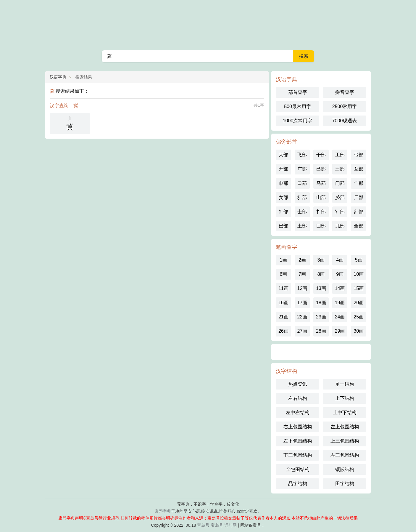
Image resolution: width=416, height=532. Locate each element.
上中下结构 (345, 412)
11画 (283, 288)
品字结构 (298, 484)
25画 (359, 317)
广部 (302, 169)
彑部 (359, 169)
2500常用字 (345, 106)
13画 (321, 288)
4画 (340, 260)
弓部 (359, 155)
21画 (283, 317)
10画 (359, 274)
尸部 (359, 197)
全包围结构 (298, 469)
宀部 (359, 183)
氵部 (340, 212)
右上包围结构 (298, 427)
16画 (283, 303)
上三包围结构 (345, 441)
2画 (302, 260)
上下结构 (345, 398)
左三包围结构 (345, 455)
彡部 (340, 197)
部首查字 (298, 92)
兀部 (340, 226)
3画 (321, 260)
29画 (340, 331)
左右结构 (298, 398)
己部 (321, 169)
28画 (321, 331)
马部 (321, 183)
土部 (302, 226)
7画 (302, 274)
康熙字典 (163, 511)
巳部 (283, 226)
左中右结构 (298, 412)
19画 (340, 303)
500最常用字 (298, 106)
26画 (283, 331)
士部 (302, 212)
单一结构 (345, 384)
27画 (302, 331)
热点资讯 (298, 384)
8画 (321, 274)
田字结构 (345, 484)
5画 (359, 260)
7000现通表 (345, 121)
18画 (321, 303)
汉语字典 (208, 24)
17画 (302, 303)
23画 (321, 317)
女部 (283, 197)
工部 (340, 155)
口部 (302, 183)
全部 (359, 226)
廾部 (283, 169)
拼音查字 (345, 92)
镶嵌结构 (345, 469)
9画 (340, 274)
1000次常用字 (298, 121)
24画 (340, 317)
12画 (302, 288)
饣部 (283, 212)
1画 (283, 260)
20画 (359, 303)
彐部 (340, 169)
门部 (340, 183)
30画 (359, 331)
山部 (321, 197)
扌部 (321, 212)
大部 (283, 155)
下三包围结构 (298, 455)
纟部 (359, 212)
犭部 (302, 197)
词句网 (230, 525)
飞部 (302, 155)
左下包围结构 (298, 441)
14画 (340, 288)
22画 (302, 317)
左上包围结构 (345, 427)
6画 (283, 274)
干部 (321, 155)
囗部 (321, 226)
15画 (359, 288)
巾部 (283, 183)
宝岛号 (203, 525)
